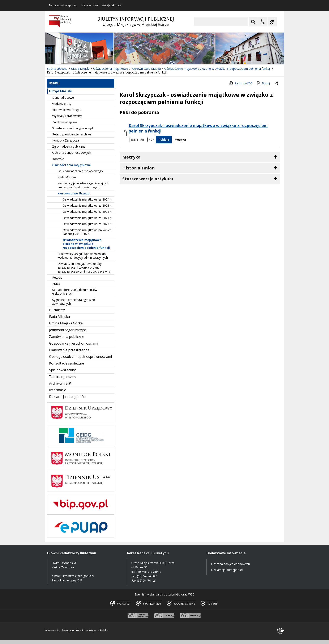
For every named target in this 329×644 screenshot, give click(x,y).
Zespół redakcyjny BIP (67, 580)
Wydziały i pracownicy (67, 116)
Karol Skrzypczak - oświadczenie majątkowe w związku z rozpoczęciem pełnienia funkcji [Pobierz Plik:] (198, 128)
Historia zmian (139, 168)
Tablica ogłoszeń (62, 377)
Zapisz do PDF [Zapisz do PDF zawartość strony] (240, 83)
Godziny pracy (62, 104)
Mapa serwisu (90, 5)
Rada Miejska (67, 177)
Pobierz (164, 140)
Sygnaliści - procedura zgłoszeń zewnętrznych (74, 302)
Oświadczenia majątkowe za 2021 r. (87, 218)
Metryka (180, 140)
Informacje (58, 390)
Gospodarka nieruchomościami (74, 343)
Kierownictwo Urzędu (67, 110)
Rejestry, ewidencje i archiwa (72, 134)
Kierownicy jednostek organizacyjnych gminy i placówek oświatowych (83, 185)
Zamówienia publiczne (67, 337)
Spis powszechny (62, 370)
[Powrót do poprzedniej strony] (277, 83)
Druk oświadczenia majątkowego (80, 171)
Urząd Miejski (61, 91)
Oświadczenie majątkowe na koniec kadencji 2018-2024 (87, 232)
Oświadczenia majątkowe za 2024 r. (87, 199)
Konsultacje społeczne (67, 363)
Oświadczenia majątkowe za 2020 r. (87, 224)
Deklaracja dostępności (63, 5)
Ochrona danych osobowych (72, 153)
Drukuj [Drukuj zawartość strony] (263, 83)
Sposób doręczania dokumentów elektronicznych (75, 292)
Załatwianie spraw (65, 122)
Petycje (57, 277)
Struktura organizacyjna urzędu (73, 128)
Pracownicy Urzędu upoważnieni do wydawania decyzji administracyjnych (83, 256)
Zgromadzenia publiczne (69, 146)
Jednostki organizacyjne (68, 330)
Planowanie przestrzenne (69, 350)
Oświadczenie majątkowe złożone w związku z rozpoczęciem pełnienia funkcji (86, 244)
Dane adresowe (63, 98)
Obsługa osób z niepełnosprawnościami (80, 357)
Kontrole (58, 159)
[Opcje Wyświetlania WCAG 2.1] (263, 22)
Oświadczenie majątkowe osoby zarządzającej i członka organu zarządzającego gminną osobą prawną (84, 267)
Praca (56, 284)
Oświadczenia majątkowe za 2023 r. (87, 205)
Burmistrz (57, 310)
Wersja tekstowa (112, 5)
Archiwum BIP (60, 383)
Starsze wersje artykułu (148, 179)
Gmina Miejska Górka (66, 323)
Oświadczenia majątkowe (72, 165)
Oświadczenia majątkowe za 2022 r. (87, 212)
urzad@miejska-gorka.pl (78, 576)
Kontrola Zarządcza (66, 140)
